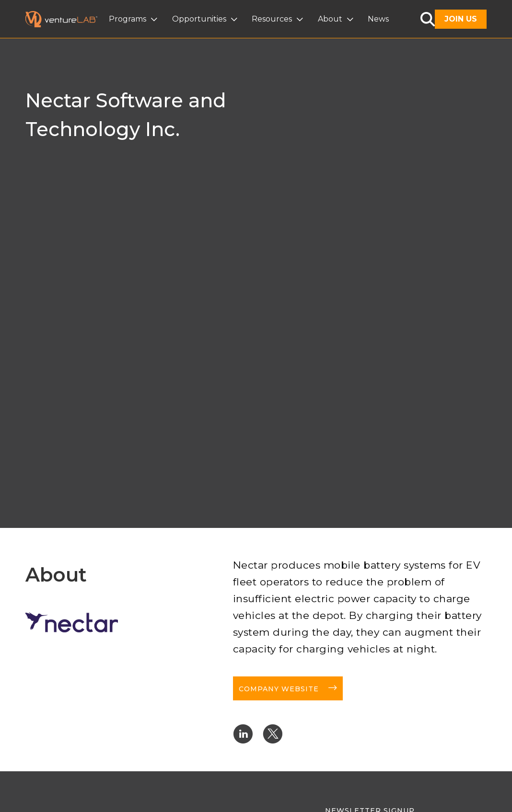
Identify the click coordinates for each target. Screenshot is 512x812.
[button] (134, 19)
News (378, 19)
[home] (67, 19)
